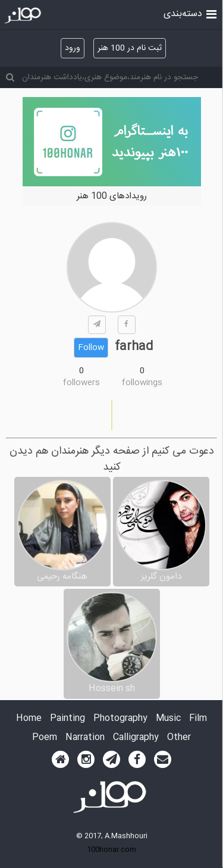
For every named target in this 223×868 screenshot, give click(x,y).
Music (168, 719)
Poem (45, 738)
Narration (85, 738)
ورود (73, 48)
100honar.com (111, 850)
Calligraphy (136, 738)
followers (81, 383)
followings (142, 383)
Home (29, 719)
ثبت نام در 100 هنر (130, 48)
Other (179, 738)
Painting (67, 719)
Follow (91, 348)
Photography (120, 719)
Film (198, 719)
